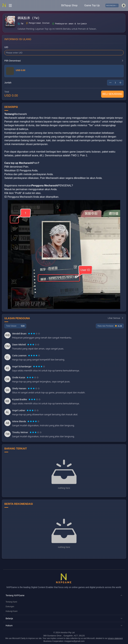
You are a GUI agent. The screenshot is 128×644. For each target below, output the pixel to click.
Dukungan (10, 607)
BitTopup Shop (69, 5)
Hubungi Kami (11, 611)
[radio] (29, 334)
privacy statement (115, 638)
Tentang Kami (11, 602)
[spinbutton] (115, 83)
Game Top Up (92, 5)
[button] (64, 595)
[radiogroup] (34, 334)
